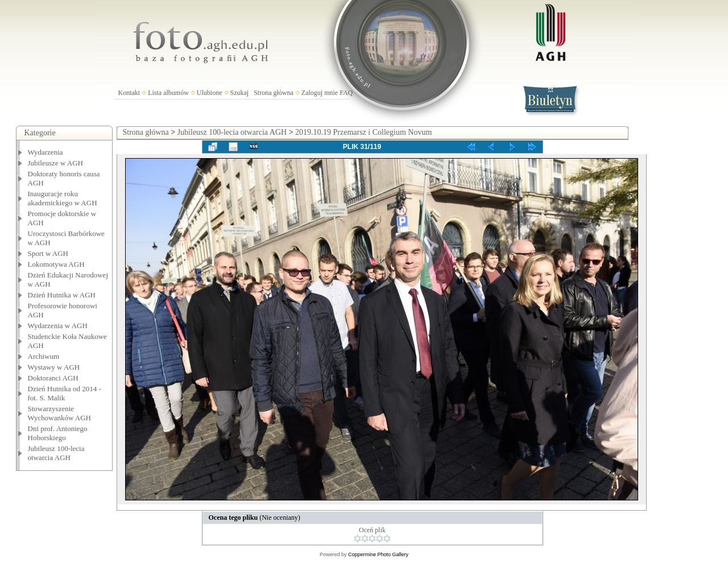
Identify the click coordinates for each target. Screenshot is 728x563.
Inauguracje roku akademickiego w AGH (63, 198)
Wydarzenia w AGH (58, 326)
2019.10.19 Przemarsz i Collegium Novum (363, 132)
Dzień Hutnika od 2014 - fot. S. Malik (65, 393)
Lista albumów (168, 93)
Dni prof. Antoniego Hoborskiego (58, 433)
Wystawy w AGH (54, 367)
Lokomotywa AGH (56, 264)
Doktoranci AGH (53, 378)
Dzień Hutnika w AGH (62, 295)
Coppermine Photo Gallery (378, 554)
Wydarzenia (45, 152)
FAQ (346, 93)
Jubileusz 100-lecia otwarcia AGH (56, 453)
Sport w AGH (48, 253)
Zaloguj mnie (320, 93)
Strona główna (274, 93)
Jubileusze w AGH (56, 163)
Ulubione (210, 93)
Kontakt (129, 93)
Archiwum (44, 356)
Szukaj (240, 93)
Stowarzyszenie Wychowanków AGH (60, 413)
